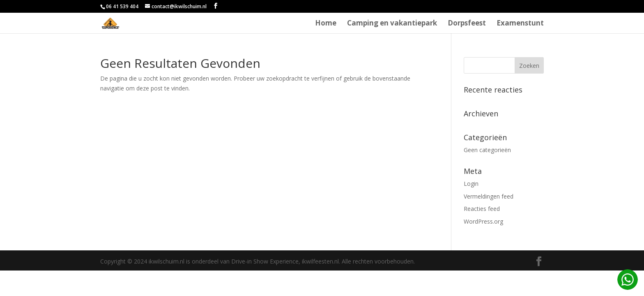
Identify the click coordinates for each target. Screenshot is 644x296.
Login (471, 184)
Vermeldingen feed (489, 196)
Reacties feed (482, 209)
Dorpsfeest (467, 24)
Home (326, 24)
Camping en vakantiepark (392, 24)
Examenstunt (520, 24)
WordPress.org (483, 221)
